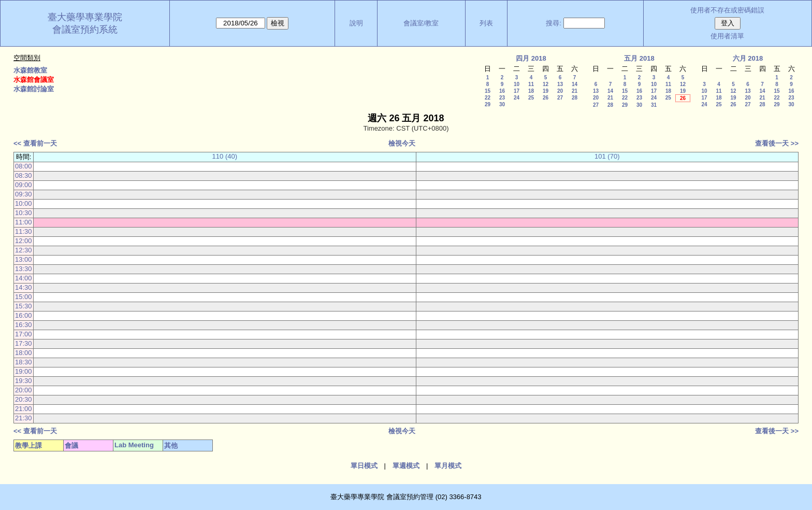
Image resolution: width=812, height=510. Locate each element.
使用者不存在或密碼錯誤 (727, 10)
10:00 (24, 203)
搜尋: (554, 23)
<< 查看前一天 (35, 143)
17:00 (24, 334)
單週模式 (406, 466)
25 (531, 98)
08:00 (24, 166)
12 (546, 84)
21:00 (24, 409)
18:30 (24, 362)
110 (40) (225, 156)
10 (517, 84)
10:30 (24, 213)
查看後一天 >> (777, 143)
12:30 (24, 250)
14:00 (24, 278)
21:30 (24, 418)
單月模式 (448, 466)
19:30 (24, 381)
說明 (356, 23)
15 (488, 91)
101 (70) (607, 156)
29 (488, 104)
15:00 (24, 297)
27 (560, 98)
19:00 (24, 371)
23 (502, 98)
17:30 (24, 343)
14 (575, 84)
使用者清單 (727, 36)
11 (531, 84)
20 (560, 91)
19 (546, 91)
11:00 (24, 222)
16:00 (24, 315)
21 (575, 91)
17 (517, 91)
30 (502, 104)
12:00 (24, 241)
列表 (486, 23)
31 (654, 105)
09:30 (24, 194)
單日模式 (364, 466)
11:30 (24, 231)
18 (531, 91)
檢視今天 (402, 143)
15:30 (24, 306)
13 (560, 84)
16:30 (24, 325)
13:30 (24, 269)
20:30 (24, 399)
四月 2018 (531, 58)
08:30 (24, 175)
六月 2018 (748, 58)
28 (575, 98)
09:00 (24, 185)
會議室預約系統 (85, 30)
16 (502, 91)
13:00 (24, 259)
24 (517, 98)
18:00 (24, 353)
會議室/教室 (421, 23)
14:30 (24, 287)
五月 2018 (639, 58)
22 (488, 98)
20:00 (24, 390)
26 (546, 98)
